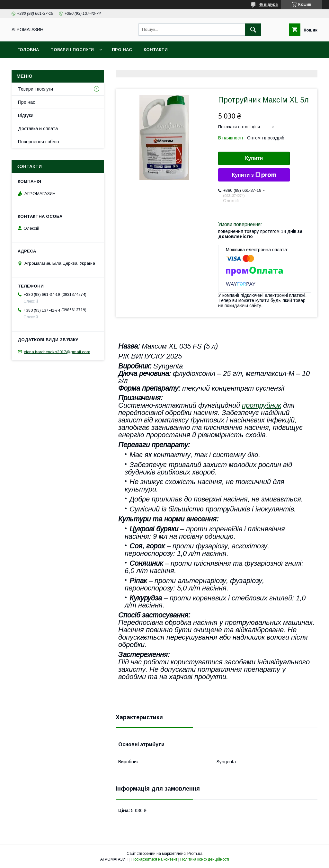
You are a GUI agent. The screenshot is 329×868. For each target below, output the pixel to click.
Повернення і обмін (39, 142)
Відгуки (26, 115)
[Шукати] (253, 30)
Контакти (156, 50)
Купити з (254, 175)
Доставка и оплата (38, 128)
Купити (254, 158)
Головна (28, 50)
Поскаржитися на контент (154, 859)
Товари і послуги (72, 50)
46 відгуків (268, 4)
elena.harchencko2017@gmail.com (57, 352)
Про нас (122, 50)
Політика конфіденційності (205, 859)
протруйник (262, 405)
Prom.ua (195, 854)
